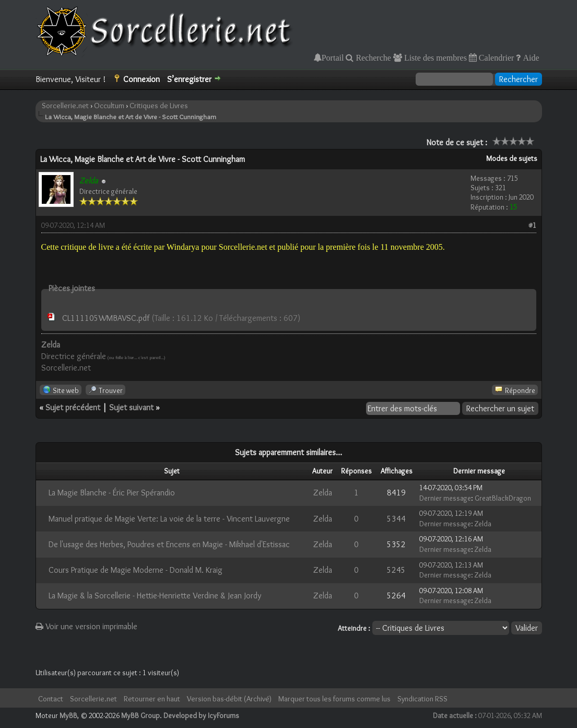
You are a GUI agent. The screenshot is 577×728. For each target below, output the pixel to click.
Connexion (142, 79)
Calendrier (496, 57)
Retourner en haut (152, 699)
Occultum (109, 106)
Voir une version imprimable (86, 626)
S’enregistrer (189, 79)
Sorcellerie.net (65, 106)
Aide (530, 57)
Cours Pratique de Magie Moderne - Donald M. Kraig (136, 570)
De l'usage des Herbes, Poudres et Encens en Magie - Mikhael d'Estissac (169, 544)
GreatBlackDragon (503, 498)
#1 (532, 225)
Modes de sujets (512, 158)
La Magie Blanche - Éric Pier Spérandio (112, 493)
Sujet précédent (73, 407)
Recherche (372, 57)
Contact (51, 699)
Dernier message (445, 498)
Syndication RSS (422, 699)
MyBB (68, 715)
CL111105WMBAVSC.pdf (106, 318)
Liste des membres (434, 57)
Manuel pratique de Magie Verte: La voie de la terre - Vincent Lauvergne (169, 519)
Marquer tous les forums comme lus (334, 699)
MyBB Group (140, 715)
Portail (333, 57)
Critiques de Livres (159, 106)
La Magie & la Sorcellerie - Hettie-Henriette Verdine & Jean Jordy (155, 596)
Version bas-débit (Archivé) (229, 699)
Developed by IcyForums (201, 715)
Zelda (323, 493)
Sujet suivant (131, 407)
